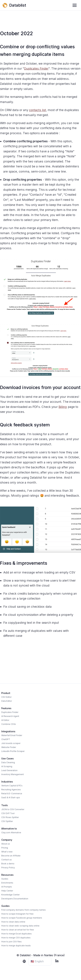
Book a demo (8, 864)
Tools (5, 805)
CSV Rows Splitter (10, 817)
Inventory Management (13, 774)
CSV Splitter (7, 821)
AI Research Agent (10, 716)
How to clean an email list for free (18, 930)
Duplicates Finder (36, 69)
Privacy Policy (8, 868)
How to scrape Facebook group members (22, 918)
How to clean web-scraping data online (20, 926)
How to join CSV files (11, 942)
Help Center (7, 891)
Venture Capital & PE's (12, 786)
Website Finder (9, 747)
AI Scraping (7, 766)
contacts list (38, 110)
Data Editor (7, 701)
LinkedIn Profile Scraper (13, 751)
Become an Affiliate (11, 856)
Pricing (5, 848)
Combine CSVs (9, 724)
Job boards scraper (11, 743)
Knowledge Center (10, 895)
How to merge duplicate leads (16, 946)
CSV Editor (6, 697)
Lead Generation (9, 770)
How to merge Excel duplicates (16, 934)
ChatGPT (6, 739)
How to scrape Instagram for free (17, 914)
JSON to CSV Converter (13, 809)
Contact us (7, 860)
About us (6, 844)
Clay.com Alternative (11, 833)
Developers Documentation (15, 899)
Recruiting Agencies (11, 790)
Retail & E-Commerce (12, 794)
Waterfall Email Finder (12, 735)
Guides (5, 879)
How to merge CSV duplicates (16, 938)
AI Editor (5, 720)
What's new (7, 852)
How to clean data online (13, 922)
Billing (63, 407)
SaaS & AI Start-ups (11, 797)
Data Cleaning (8, 762)
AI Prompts (7, 887)
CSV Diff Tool (8, 813)
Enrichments (7, 883)
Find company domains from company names (24, 910)
